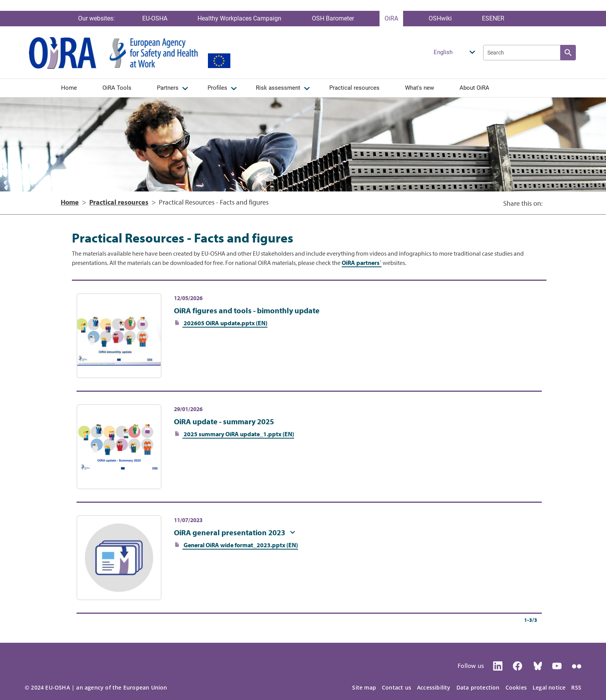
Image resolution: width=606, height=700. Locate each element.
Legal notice (549, 687)
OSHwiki (440, 18)
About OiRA (474, 88)
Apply (568, 53)
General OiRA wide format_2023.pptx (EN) (240, 545)
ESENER (493, 18)
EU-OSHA (155, 18)
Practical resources (354, 88)
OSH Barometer (333, 18)
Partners (168, 88)
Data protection (478, 687)
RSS (576, 687)
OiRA (391, 18)
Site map (364, 687)
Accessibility (434, 687)
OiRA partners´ (362, 263)
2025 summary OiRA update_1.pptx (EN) (238, 434)
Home (69, 88)
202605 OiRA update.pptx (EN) (225, 323)
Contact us (397, 687)
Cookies (516, 687)
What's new (420, 88)
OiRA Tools (117, 88)
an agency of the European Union (122, 687)
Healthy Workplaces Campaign (239, 18)
